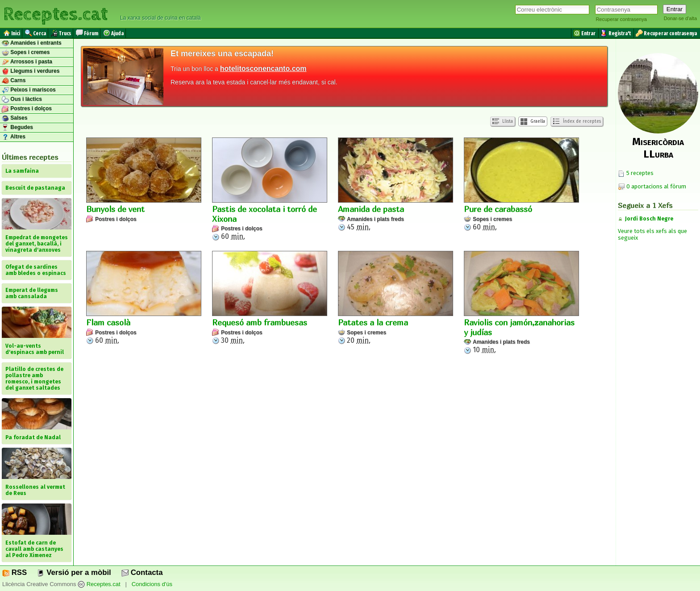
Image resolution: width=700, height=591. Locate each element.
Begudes (17, 128)
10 (521, 302)
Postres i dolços (27, 109)
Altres (14, 137)
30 (270, 298)
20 (396, 298)
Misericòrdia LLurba (658, 148)
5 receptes (636, 173)
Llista (503, 122)
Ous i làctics (22, 100)
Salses (15, 118)
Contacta (142, 572)
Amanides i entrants (32, 43)
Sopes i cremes (26, 53)
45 (396, 184)
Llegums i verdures (31, 71)
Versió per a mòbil (74, 572)
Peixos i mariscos (29, 90)
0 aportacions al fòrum (656, 186)
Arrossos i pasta (27, 62)
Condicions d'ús (152, 584)
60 (270, 189)
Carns (14, 81)
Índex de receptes (577, 121)
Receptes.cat (55, 13)
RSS (15, 572)
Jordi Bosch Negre (649, 219)
